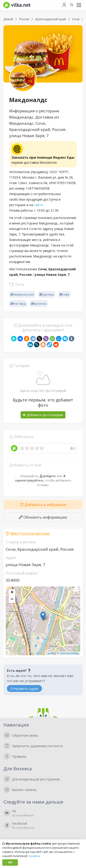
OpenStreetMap (69, 653)
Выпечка (39, 304)
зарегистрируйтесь (40, 479)
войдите (48, 476)
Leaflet (50, 653)
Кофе (64, 294)
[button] (43, 616)
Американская (22, 294)
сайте (38, 205)
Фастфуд (18, 304)
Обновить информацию (43, 517)
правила (34, 856)
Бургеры (47, 294)
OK (10, 862)
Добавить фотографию (43, 415)
